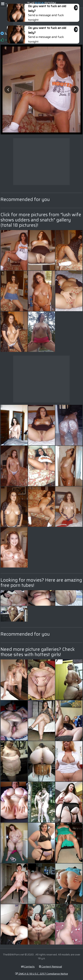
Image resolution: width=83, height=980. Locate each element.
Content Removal (50, 966)
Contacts (28, 966)
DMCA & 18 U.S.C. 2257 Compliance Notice (42, 974)
